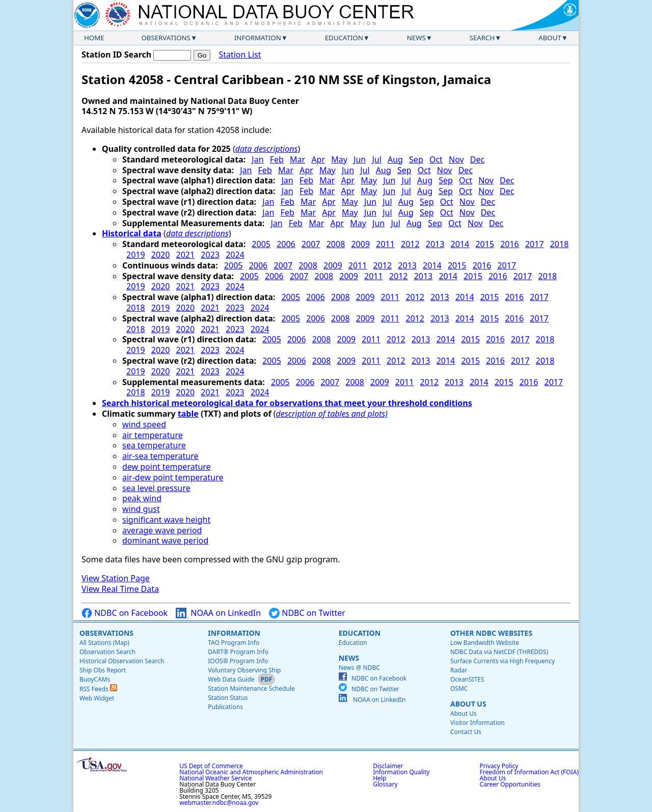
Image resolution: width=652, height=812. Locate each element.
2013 (435, 244)
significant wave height (166, 520)
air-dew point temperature (173, 477)
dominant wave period (165, 540)
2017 (535, 244)
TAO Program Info (234, 643)
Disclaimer (388, 766)
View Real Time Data (120, 589)
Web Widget (97, 698)
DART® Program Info (238, 652)
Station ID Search (116, 55)
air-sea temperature (160, 456)
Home (94, 38)
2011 (385, 244)
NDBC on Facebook (125, 613)
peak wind (142, 498)
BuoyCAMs (95, 679)
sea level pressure (156, 488)
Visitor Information (478, 723)
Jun (360, 159)
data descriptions (267, 149)
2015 (485, 244)
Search (482, 38)
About (550, 38)
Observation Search (107, 652)
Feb (277, 159)
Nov (456, 159)
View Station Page (116, 578)
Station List (240, 55)
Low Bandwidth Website (485, 643)
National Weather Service (215, 778)
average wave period (162, 530)
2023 (210, 255)
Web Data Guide (231, 679)
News (416, 38)
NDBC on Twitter (307, 613)
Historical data (132, 233)
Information (258, 38)
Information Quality (401, 772)
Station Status (228, 698)
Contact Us (466, 732)
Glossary (385, 784)
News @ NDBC (359, 668)
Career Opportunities (510, 784)
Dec (477, 159)
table (188, 414)
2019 (136, 255)
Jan (257, 159)
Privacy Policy (499, 766)
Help (379, 778)
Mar (297, 159)
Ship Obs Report (103, 670)
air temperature (153, 435)
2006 (286, 244)
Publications (225, 707)
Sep (416, 159)
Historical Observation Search (122, 661)
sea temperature (154, 445)
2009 (360, 244)
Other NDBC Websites (491, 633)
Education (344, 38)
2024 (235, 255)
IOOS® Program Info (238, 661)
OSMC (459, 688)
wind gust (141, 509)
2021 (186, 255)
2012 (410, 244)
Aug (395, 159)
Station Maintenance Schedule (251, 688)
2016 (510, 244)
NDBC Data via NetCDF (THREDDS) (499, 652)
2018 (560, 244)
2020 (161, 255)
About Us (468, 704)
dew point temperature (167, 467)
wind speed (144, 424)
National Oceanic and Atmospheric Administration (251, 772)
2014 (460, 244)
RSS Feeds (98, 689)
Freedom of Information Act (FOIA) (529, 772)
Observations (166, 38)
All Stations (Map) (104, 643)
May (339, 159)
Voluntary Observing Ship (244, 670)
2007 (311, 244)
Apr (318, 159)
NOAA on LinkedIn (218, 613)
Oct (436, 159)
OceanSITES (467, 679)
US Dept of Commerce (211, 766)
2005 (261, 244)
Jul (376, 159)
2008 (336, 244)
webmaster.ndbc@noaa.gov (219, 803)
